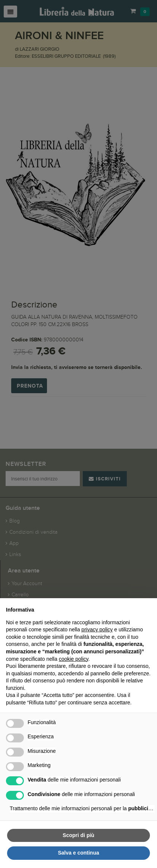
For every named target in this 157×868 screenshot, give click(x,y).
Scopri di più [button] (78, 835)
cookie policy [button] (74, 659)
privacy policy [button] (97, 629)
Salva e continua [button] (78, 853)
